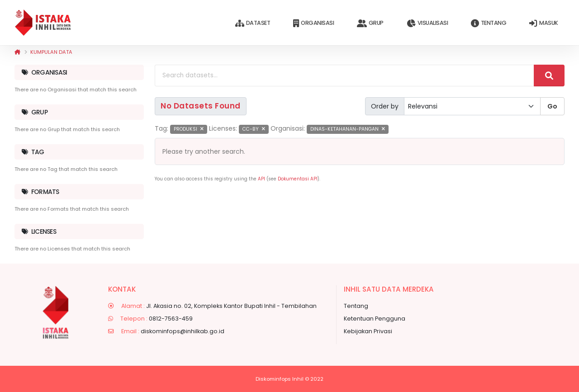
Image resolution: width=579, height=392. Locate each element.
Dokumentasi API (298, 179)
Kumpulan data (51, 52)
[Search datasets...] (344, 76)
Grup (370, 23)
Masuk (543, 23)
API (261, 179)
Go (552, 106)
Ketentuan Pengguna (375, 319)
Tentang (489, 23)
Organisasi (313, 23)
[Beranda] (17, 52)
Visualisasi (427, 23)
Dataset (253, 23)
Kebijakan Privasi (368, 331)
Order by (385, 106)
